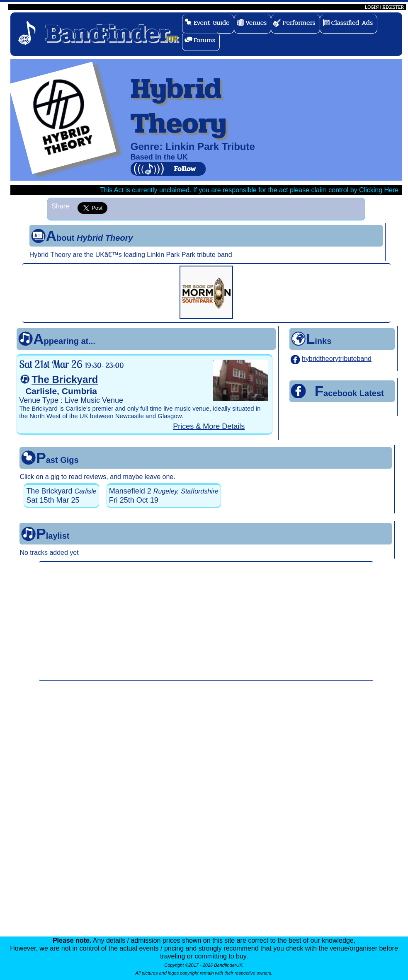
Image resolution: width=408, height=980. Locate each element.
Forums (205, 40)
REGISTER (393, 7)
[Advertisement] (206, 621)
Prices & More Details (209, 426)
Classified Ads (352, 23)
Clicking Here (379, 190)
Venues (256, 23)
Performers (299, 23)
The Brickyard (65, 379)
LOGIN (372, 7)
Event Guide (212, 23)
